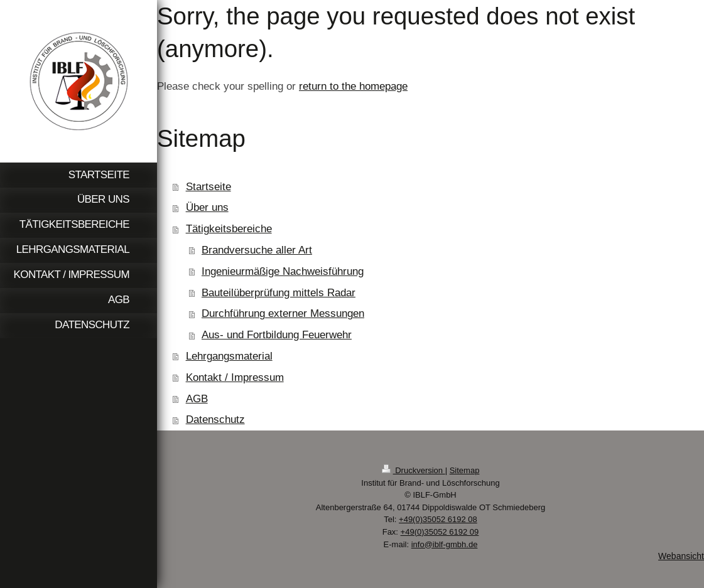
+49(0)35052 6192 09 (440, 532)
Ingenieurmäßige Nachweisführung (283, 271)
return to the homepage (353, 86)
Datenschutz (215, 420)
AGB (197, 399)
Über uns (207, 207)
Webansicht (681, 556)
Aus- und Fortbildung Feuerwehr (277, 335)
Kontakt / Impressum (235, 377)
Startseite (208, 187)
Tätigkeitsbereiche (229, 229)
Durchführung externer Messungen (283, 313)
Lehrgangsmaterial (229, 356)
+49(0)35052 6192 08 (438, 519)
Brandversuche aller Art (257, 250)
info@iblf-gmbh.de (445, 544)
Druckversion (414, 470)
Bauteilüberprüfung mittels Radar (279, 293)
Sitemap (465, 470)
